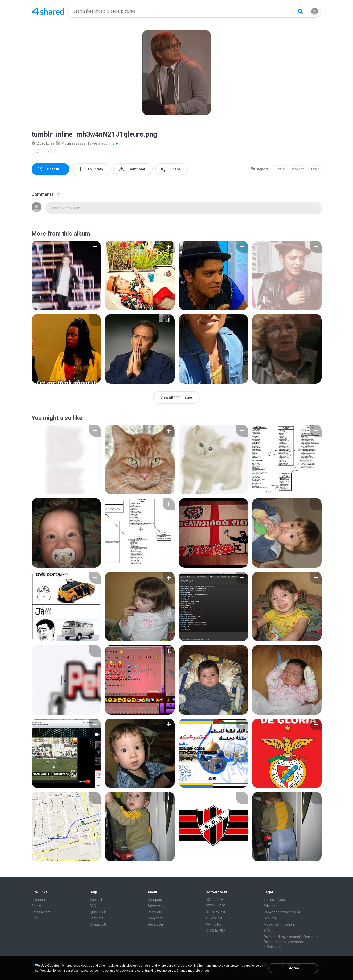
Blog (35, 918)
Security (270, 918)
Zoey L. (40, 143)
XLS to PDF (214, 918)
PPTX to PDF (216, 906)
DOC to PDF (215, 900)
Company (155, 900)
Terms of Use (274, 900)
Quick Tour (98, 912)
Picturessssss (71, 143)
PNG (38, 152)
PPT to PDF (214, 924)
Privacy (269, 906)
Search (37, 906)
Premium (39, 900)
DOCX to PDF (216, 912)
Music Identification (279, 924)
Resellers (155, 912)
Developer (156, 924)
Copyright (155, 918)
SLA (267, 931)
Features (96, 918)
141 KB (53, 152)
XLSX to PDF (215, 931)
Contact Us (98, 924)
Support (96, 900)
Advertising (157, 906)
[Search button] (300, 11)
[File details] (66, 275)
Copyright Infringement (282, 912)
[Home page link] (48, 11)
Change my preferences (193, 971)
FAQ (93, 906)
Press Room (41, 912)
